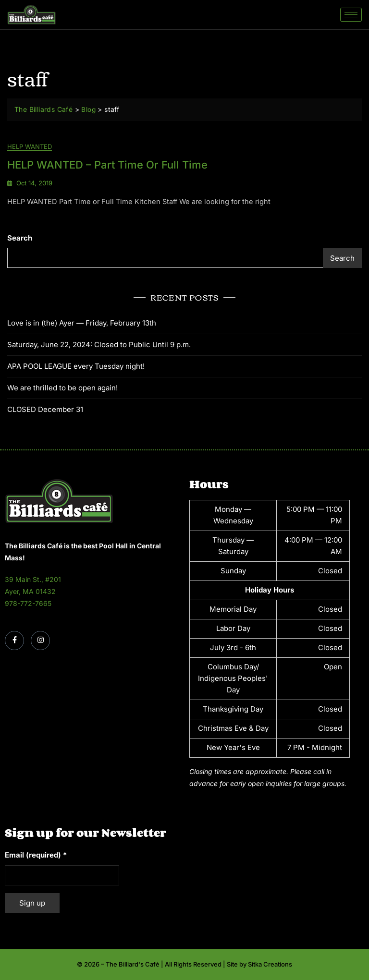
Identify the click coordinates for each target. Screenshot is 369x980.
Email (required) (36, 855)
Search (20, 238)
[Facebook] (14, 641)
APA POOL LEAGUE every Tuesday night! (76, 366)
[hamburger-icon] (351, 15)
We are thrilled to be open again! (62, 388)
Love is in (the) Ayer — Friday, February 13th (82, 323)
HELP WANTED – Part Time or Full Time (107, 165)
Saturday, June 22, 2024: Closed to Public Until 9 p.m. (99, 345)
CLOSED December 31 (45, 409)
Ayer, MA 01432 (30, 592)
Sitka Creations (270, 965)
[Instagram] (40, 641)
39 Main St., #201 (33, 580)
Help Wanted (30, 147)
